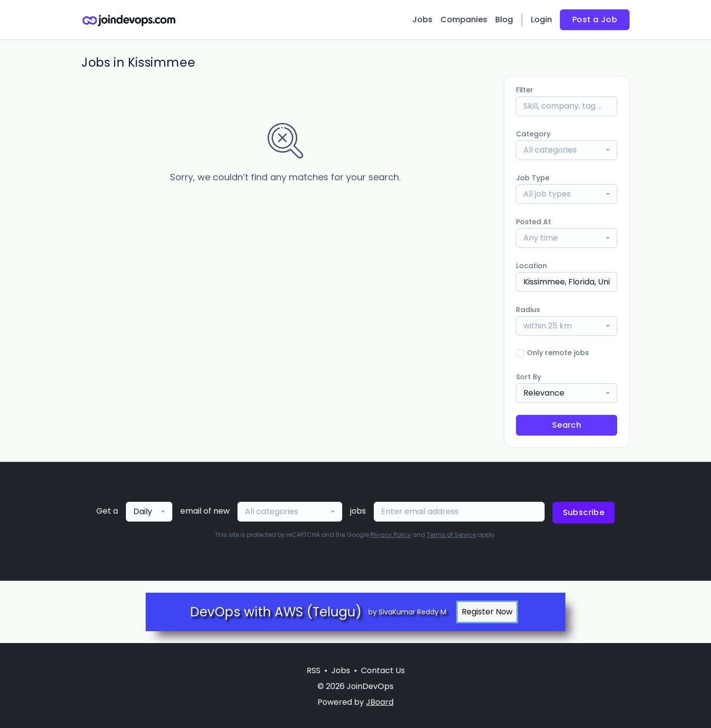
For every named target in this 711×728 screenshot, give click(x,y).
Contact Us (383, 670)
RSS (314, 670)
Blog (504, 20)
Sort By (529, 377)
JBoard (380, 702)
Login (541, 20)
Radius (528, 310)
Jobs (422, 20)
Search (567, 425)
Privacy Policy (391, 535)
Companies (464, 20)
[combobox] (567, 150)
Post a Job (595, 20)
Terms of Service (451, 535)
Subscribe (584, 512)
